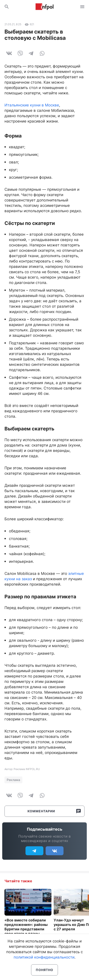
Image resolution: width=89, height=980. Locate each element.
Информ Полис (44, 7)
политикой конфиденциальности (44, 957)
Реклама (13, 780)
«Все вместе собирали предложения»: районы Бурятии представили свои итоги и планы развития (26, 929)
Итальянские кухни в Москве (32, 105)
